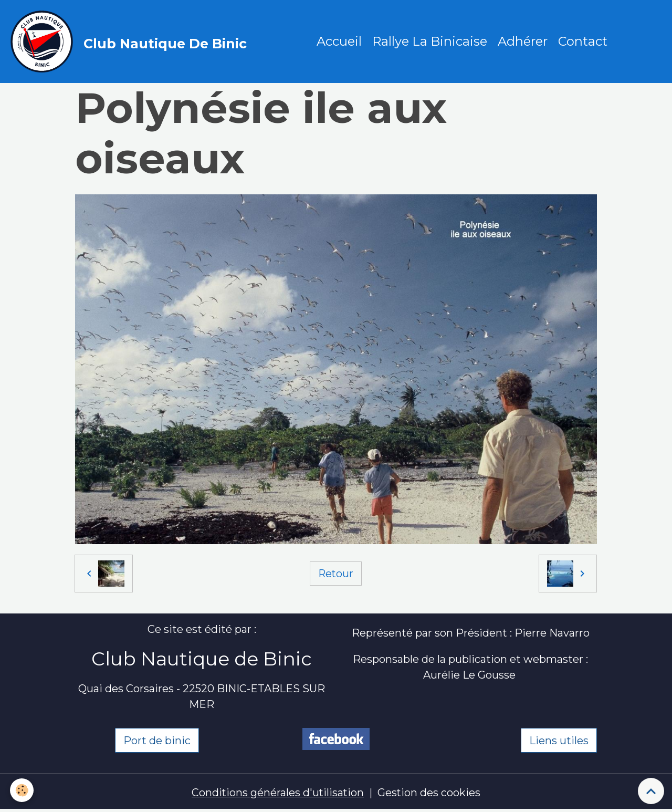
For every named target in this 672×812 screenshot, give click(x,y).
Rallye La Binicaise (430, 42)
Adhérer (523, 42)
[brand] (132, 42)
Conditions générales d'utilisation (277, 794)
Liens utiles (559, 741)
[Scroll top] (651, 791)
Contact (583, 42)
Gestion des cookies (430, 794)
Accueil (340, 42)
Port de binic (157, 741)
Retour (336, 574)
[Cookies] (22, 790)
